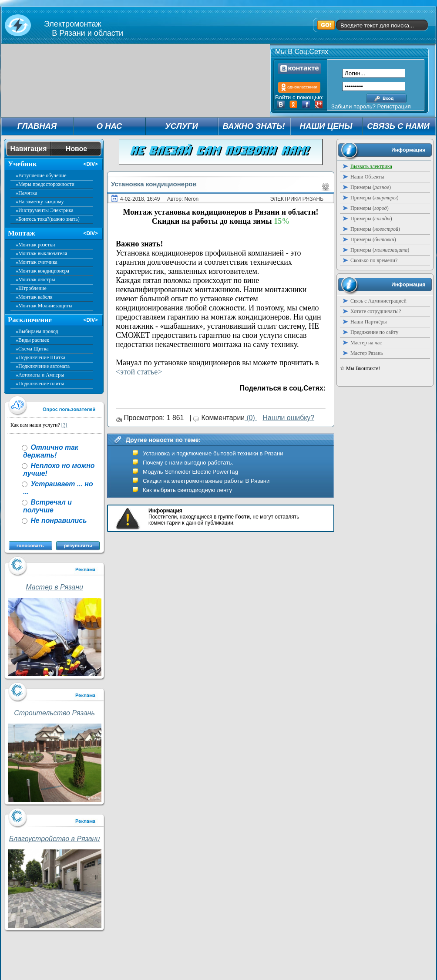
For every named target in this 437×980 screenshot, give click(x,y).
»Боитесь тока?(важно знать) (48, 219)
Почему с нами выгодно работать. (188, 463)
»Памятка (26, 193)
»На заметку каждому (40, 202)
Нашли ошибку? (288, 418)
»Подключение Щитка (40, 357)
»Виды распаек (32, 340)
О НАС (109, 126)
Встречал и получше (47, 506)
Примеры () (371, 187)
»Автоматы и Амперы (40, 375)
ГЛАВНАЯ (37, 126)
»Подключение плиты (40, 384)
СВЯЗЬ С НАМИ (398, 126)
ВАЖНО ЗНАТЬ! (254, 126)
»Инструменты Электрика (45, 210)
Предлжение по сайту (374, 332)
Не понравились (58, 520)
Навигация (29, 149)
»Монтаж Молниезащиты (44, 306)
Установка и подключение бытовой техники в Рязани (213, 453)
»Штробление (31, 288)
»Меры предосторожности (45, 184)
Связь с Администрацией (378, 301)
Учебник (22, 164)
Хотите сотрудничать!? (376, 311)
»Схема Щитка (32, 349)
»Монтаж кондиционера (42, 271)
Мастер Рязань (367, 353)
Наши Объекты (367, 177)
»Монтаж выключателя (41, 253)
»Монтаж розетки (35, 245)
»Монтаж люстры (35, 280)
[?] (64, 425)
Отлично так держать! (51, 451)
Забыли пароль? (353, 106)
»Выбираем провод (37, 331)
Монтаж (22, 233)
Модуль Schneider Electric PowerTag (190, 472)
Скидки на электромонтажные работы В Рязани (206, 481)
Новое (76, 149)
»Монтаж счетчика (37, 262)
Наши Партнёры (369, 322)
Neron (192, 199)
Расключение (30, 320)
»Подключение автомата (43, 366)
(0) (251, 418)
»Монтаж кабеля (34, 297)
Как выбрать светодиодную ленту (187, 490)
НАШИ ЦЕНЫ (326, 126)
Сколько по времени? (374, 260)
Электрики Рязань (297, 199)
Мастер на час (366, 343)
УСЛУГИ (182, 126)
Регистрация (394, 106)
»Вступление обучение (41, 175)
